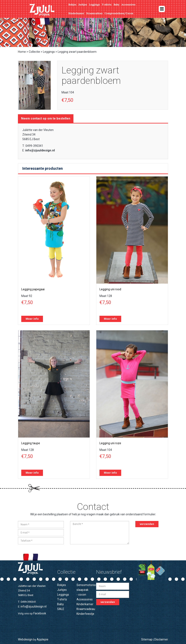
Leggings (94, 4)
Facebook (40, 613)
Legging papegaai (33, 289)
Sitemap (147, 639)
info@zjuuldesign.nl (40, 150)
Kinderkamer (76, 13)
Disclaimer (161, 639)
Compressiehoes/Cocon (119, 13)
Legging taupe (31, 443)
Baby (117, 4)
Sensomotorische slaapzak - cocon (88, 590)
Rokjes (72, 4)
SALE (61, 609)
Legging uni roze (110, 443)
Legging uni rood (110, 289)
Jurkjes (83, 4)
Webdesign (25, 639)
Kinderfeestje (85, 614)
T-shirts (107, 4)
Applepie (43, 639)
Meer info (32, 319)
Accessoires (128, 4)
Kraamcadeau (94, 13)
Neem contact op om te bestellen (46, 118)
